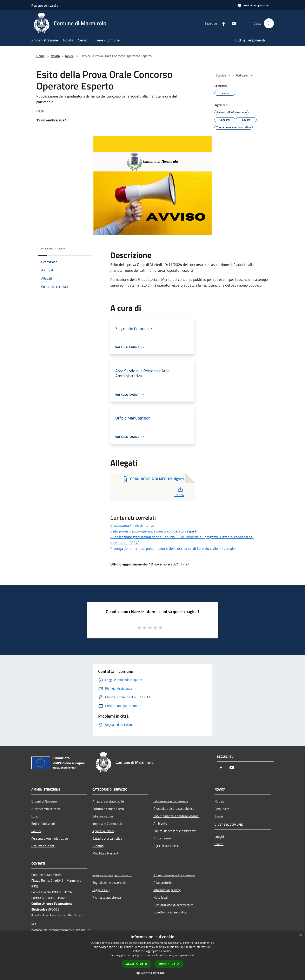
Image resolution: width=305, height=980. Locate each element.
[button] (153, 973)
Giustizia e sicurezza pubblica (174, 808)
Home (40, 56)
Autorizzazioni (163, 838)
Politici (36, 831)
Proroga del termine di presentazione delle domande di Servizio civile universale (173, 548)
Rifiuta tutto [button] (169, 964)
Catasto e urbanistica (107, 838)
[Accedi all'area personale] (253, 5)
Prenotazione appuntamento (112, 875)
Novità (55, 56)
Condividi (224, 76)
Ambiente (160, 823)
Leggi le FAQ (101, 890)
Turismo (98, 846)
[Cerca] (269, 23)
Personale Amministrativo (50, 838)
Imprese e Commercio (107, 824)
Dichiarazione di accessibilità (173, 905)
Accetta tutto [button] (137, 964)
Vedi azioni (245, 76)
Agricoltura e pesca (167, 846)
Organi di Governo (44, 801)
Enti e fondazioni (43, 824)
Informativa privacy (167, 890)
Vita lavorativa (103, 816)
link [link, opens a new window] (192, 955)
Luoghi (219, 837)
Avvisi (69, 56)
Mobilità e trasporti (106, 853)
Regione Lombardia (45, 5)
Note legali (161, 897)
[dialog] (152, 955)
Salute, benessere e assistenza (175, 831)
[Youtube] (232, 23)
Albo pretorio (163, 882)
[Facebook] (222, 23)
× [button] (300, 935)
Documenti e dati (43, 846)
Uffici (35, 816)
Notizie (219, 801)
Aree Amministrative (46, 809)
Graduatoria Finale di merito (132, 525)
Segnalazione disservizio (109, 882)
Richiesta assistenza (107, 897)
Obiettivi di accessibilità (170, 912)
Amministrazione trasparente (174, 875)
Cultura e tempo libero (108, 809)
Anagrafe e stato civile (108, 801)
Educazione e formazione (171, 801)
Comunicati (222, 809)
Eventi (219, 844)
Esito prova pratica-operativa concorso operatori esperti (154, 531)
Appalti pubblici (103, 831)
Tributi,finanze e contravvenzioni (176, 816)
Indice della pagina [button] (53, 249)
